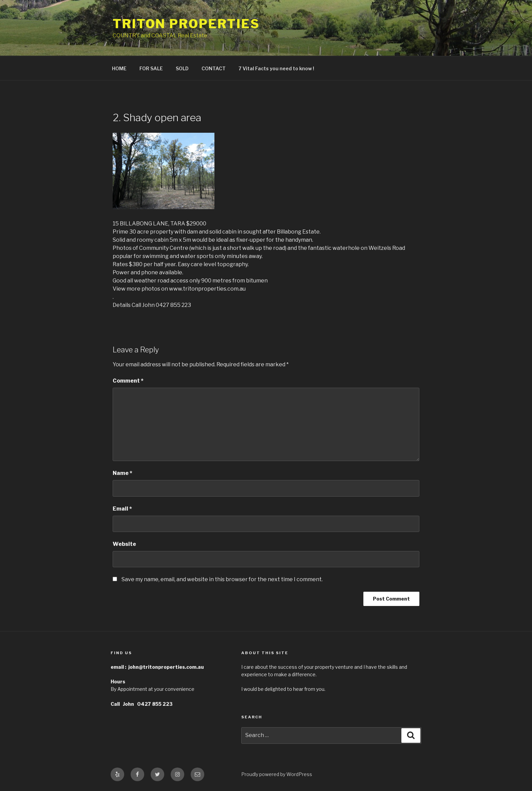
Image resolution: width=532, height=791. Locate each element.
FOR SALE (151, 68)
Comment (128, 381)
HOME (119, 68)
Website (124, 544)
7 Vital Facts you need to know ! (276, 68)
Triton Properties (186, 24)
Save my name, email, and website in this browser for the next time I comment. (222, 579)
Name (122, 473)
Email (122, 509)
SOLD (182, 68)
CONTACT (214, 68)
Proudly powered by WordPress (277, 774)
